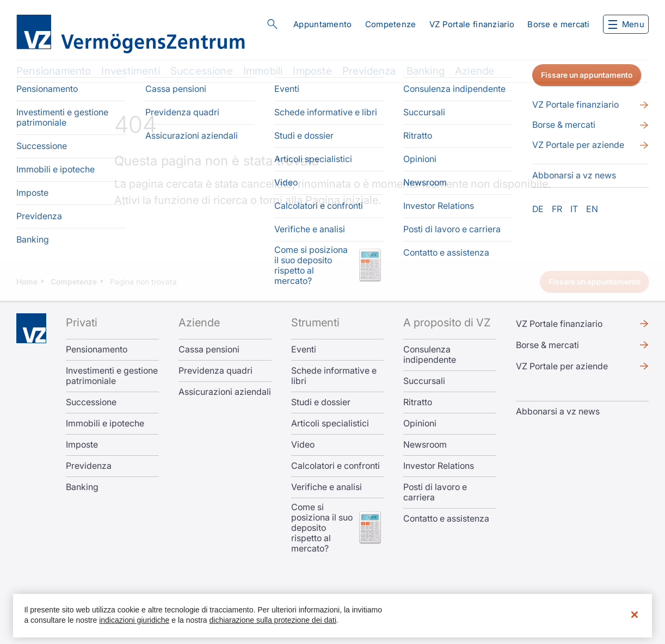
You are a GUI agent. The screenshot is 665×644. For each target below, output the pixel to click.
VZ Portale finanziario (472, 24)
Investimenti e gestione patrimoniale (112, 376)
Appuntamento (323, 24)
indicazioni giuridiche (134, 620)
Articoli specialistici (330, 423)
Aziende (475, 71)
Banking (426, 71)
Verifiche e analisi (327, 487)
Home (27, 281)
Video (303, 445)
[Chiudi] (635, 615)
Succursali (424, 381)
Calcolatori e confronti (335, 466)
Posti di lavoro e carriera (435, 492)
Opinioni (420, 423)
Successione (202, 71)
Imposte (312, 71)
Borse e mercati (559, 24)
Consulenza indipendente (430, 355)
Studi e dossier (321, 402)
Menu (626, 24)
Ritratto (418, 402)
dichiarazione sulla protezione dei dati (273, 620)
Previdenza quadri (215, 371)
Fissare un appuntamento (594, 281)
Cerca (272, 24)
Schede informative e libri (334, 376)
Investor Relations (439, 466)
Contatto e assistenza (446, 519)
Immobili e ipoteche (105, 423)
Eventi (304, 349)
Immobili (263, 71)
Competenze (391, 24)
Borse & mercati (547, 345)
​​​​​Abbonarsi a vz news (558, 411)
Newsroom (425, 445)
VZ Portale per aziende (562, 366)
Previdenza (369, 71)
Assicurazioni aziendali (225, 392)
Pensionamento (54, 71)
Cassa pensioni (209, 349)
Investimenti (130, 71)
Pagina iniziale (342, 200)
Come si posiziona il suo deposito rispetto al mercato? (322, 528)
